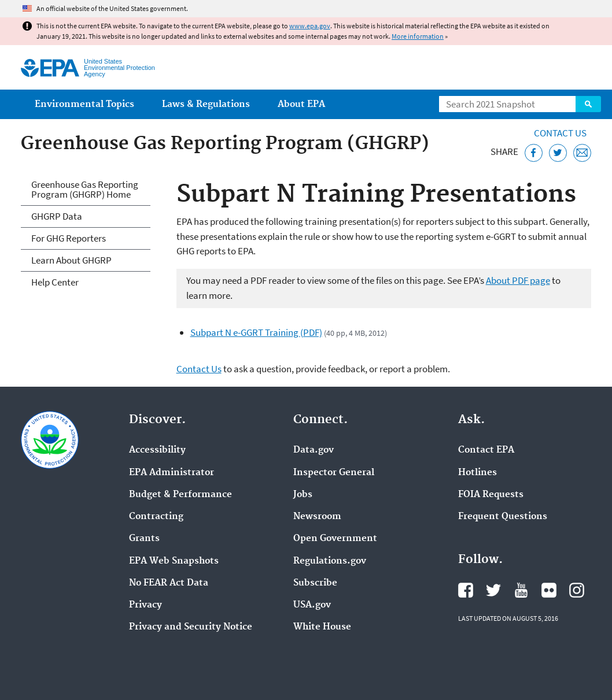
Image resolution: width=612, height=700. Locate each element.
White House (322, 627)
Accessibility (157, 450)
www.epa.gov (310, 26)
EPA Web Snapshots (174, 561)
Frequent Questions (503, 517)
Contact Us (560, 133)
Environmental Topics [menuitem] (84, 104)
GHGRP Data (57, 216)
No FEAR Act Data (169, 583)
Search (588, 104)
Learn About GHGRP (71, 260)
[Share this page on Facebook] (534, 153)
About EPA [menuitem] (301, 104)
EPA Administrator (172, 473)
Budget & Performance (180, 495)
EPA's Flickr (549, 590)
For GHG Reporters (69, 238)
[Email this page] (582, 153)
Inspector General (334, 473)
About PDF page (518, 280)
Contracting (156, 517)
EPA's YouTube (521, 590)
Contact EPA (486, 450)
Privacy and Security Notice (191, 627)
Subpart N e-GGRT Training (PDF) (256, 332)
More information (418, 36)
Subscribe (315, 583)
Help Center (55, 282)
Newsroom (317, 517)
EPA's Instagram (577, 590)
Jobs (303, 495)
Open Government (335, 539)
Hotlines (478, 473)
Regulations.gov (330, 561)
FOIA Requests (491, 495)
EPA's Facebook (466, 590)
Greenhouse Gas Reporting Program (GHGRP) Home (85, 189)
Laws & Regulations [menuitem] (206, 104)
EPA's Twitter (493, 590)
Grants (144, 539)
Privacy (145, 605)
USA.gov (312, 605)
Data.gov (314, 450)
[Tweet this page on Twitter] (558, 153)
